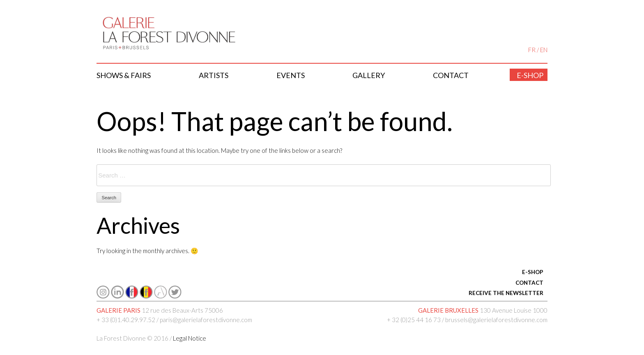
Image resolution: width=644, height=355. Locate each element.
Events (291, 75)
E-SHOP (533, 272)
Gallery (369, 75)
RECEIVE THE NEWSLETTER (506, 293)
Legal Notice (190, 338)
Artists (214, 75)
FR (532, 50)
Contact (451, 75)
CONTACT (529, 283)
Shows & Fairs (124, 75)
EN (544, 50)
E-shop (530, 75)
